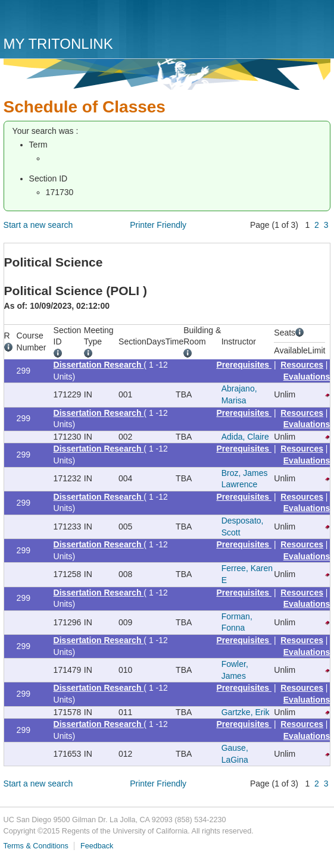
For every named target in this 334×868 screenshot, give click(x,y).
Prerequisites (244, 365)
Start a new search (38, 225)
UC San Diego (72, 19)
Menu (319, 22)
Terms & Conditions (36, 846)
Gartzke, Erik (246, 712)
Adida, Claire (245, 437)
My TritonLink (58, 44)
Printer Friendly (158, 225)
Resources (302, 365)
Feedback (97, 846)
